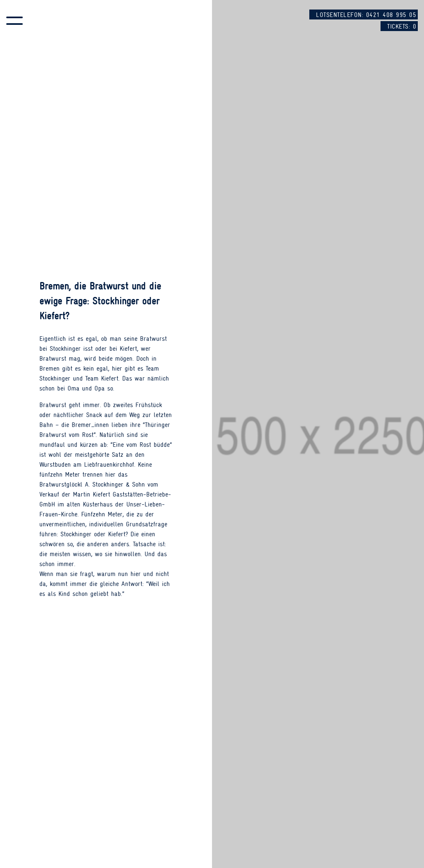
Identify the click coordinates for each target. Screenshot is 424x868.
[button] (14, 21)
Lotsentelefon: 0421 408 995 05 (366, 15)
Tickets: (402, 27)
